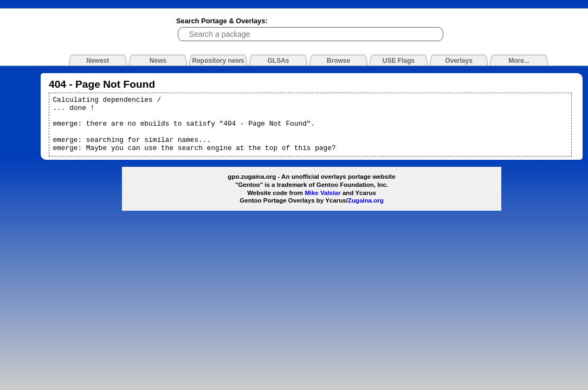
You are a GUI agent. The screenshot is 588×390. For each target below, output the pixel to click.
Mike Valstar (323, 193)
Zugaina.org (366, 200)
